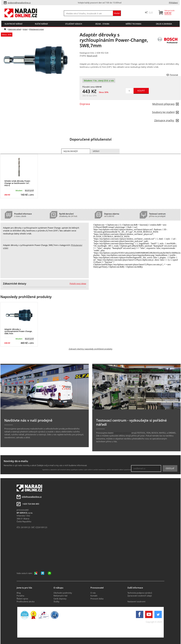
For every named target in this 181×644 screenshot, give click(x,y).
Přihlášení (173, 3)
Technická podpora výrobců (140, 593)
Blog (19, 593)
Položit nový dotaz (78, 283)
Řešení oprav (22, 599)
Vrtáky (96, 151)
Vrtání (25, 29)
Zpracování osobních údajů (140, 596)
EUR (151, 12)
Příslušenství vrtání (36, 29)
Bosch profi (92, 56)
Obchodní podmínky (63, 593)
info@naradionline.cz (32, 497)
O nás (93, 593)
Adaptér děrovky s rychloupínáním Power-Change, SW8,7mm (18, 331)
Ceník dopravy (60, 599)
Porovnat (174, 75)
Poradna (20, 596)
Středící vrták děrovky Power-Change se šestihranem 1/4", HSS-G (18, 183)
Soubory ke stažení (165, 112)
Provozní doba (97, 599)
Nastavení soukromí (136, 601)
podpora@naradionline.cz (19, 3)
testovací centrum (122, 433)
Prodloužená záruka (26, 601)
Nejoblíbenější (71, 151)
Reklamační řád (60, 596)
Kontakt (94, 596)
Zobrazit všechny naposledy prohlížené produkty (91, 349)
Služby (56, 601)
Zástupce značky (166, 120)
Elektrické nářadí (15, 29)
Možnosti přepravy (165, 104)
